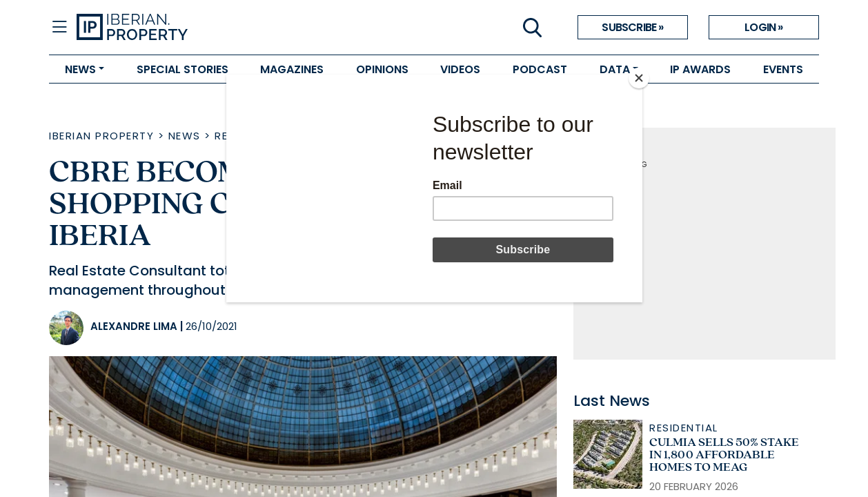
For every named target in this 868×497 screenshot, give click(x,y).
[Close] (639, 78)
